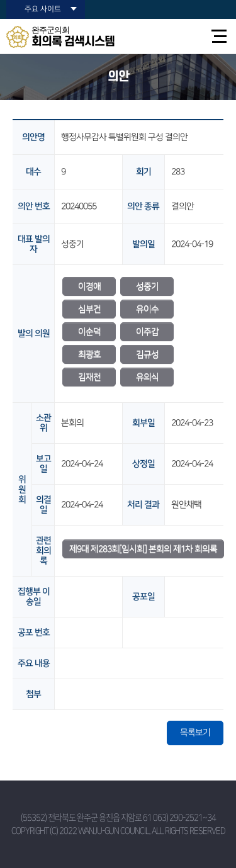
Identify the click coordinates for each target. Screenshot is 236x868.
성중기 (147, 286)
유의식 (147, 377)
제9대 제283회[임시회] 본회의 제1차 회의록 (143, 549)
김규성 (147, 354)
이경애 (89, 286)
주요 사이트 (43, 9)
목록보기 (195, 733)
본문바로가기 (0, 0)
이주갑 (147, 332)
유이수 (147, 309)
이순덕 (89, 332)
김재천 (89, 377)
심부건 (89, 309)
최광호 (89, 354)
